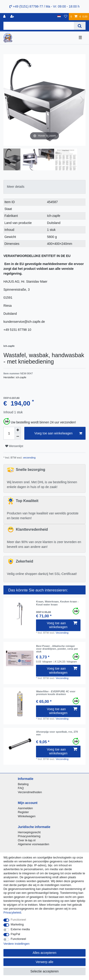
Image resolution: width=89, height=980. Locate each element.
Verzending (62, 633)
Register (23, 812)
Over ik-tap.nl (27, 840)
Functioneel (18, 920)
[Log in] (5, 17)
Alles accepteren (44, 953)
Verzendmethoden (30, 792)
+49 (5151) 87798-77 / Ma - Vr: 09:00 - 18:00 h (44, 6)
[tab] (44, 187)
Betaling (23, 784)
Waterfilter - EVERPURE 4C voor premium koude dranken (56, 693)
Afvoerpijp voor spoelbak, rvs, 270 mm (57, 733)
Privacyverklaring (29, 836)
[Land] (59, 17)
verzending (29, 458)
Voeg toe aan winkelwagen (58, 433)
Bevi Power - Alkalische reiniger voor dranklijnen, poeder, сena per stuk (57, 649)
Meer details (16, 187)
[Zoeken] (80, 26)
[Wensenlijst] (66, 17)
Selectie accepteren (45, 971)
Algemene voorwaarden (34, 844)
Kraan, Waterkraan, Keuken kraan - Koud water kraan (57, 603)
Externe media (20, 929)
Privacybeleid (12, 912)
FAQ (21, 788)
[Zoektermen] (39, 26)
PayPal (15, 934)
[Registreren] (13, 17)
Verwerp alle (44, 962)
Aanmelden (25, 808)
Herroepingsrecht (29, 832)
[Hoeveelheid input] (9, 433)
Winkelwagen (27, 816)
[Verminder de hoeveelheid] (18, 436)
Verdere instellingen (17, 944)
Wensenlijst (14, 446)
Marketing (17, 924)
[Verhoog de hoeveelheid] (18, 430)
